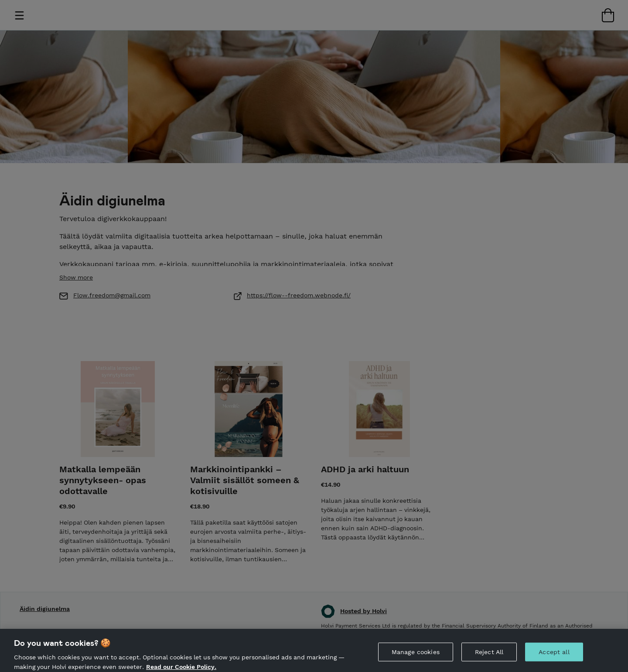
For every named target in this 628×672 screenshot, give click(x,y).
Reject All (489, 655)
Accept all (554, 655)
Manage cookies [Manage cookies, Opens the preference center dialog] (416, 655)
